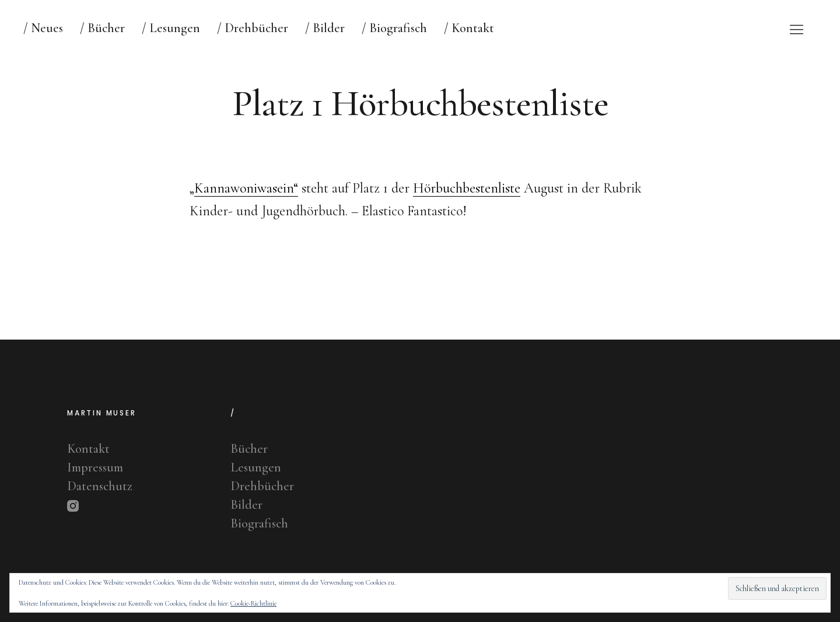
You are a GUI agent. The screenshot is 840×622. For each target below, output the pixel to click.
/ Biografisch (394, 28)
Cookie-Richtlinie (253, 603)
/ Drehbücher (253, 28)
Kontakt (88, 449)
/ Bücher (102, 28)
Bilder (246, 505)
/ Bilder (325, 28)
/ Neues (43, 28)
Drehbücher (262, 486)
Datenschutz (100, 486)
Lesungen (256, 467)
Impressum (95, 467)
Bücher (249, 449)
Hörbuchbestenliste (467, 188)
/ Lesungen (171, 28)
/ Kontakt (469, 28)
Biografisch (259, 523)
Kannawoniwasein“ (246, 188)
